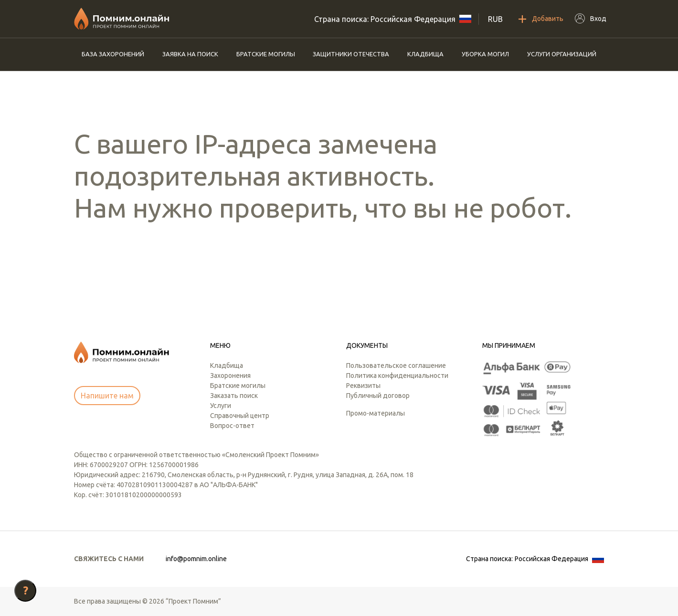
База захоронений (113, 54)
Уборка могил (485, 54)
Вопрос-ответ (232, 426)
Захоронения (230, 376)
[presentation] (147, 266)
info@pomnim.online (196, 559)
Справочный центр (240, 416)
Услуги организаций (562, 54)
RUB (495, 19)
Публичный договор (378, 396)
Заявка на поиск (190, 54)
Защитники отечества (351, 54)
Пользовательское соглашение (396, 365)
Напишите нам (107, 396)
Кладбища (425, 54)
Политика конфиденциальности (397, 376)
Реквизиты (363, 386)
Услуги (221, 406)
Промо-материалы (376, 413)
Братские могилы (266, 54)
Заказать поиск (234, 396)
